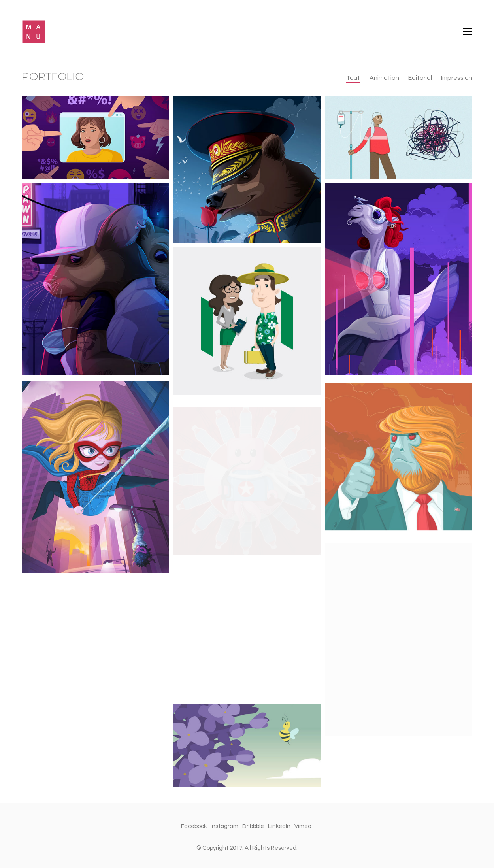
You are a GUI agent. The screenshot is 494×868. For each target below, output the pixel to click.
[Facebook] (194, 826)
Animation (384, 78)
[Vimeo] (303, 826)
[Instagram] (224, 826)
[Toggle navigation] (468, 32)
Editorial (420, 78)
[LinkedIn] (279, 826)
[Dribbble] (253, 826)
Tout (354, 78)
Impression (457, 78)
